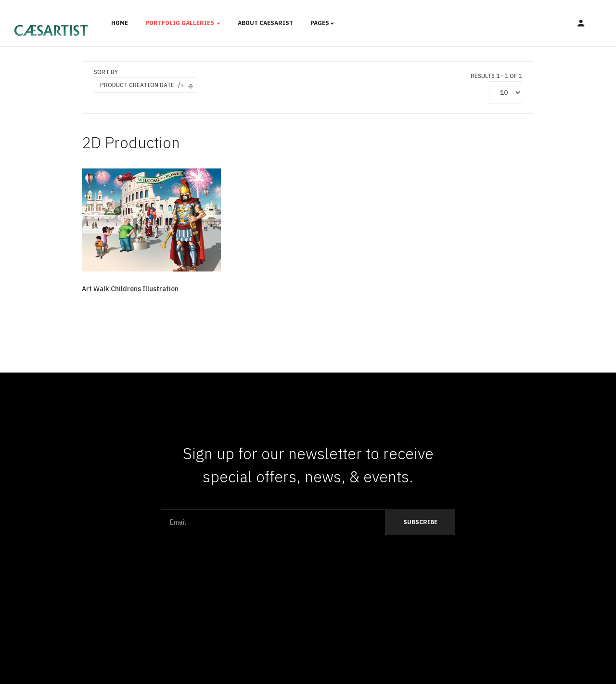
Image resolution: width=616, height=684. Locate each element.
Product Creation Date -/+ (142, 85)
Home (120, 23)
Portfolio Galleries (183, 23)
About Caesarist (265, 23)
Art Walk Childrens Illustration (130, 289)
